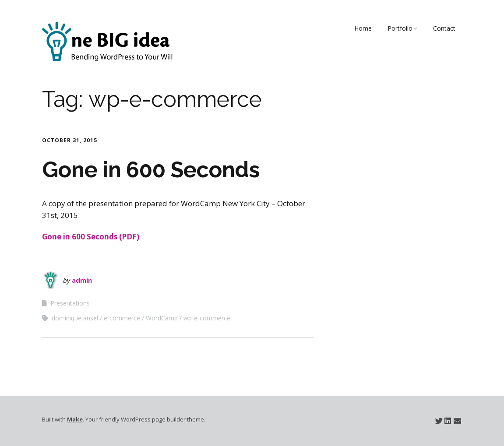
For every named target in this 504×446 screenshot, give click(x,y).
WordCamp (162, 318)
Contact (444, 28)
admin (82, 280)
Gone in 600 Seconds (151, 170)
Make (75, 419)
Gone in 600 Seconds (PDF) (91, 237)
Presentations (70, 303)
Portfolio (400, 28)
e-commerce (122, 318)
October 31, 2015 (70, 140)
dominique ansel (75, 318)
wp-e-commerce (207, 318)
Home (363, 28)
